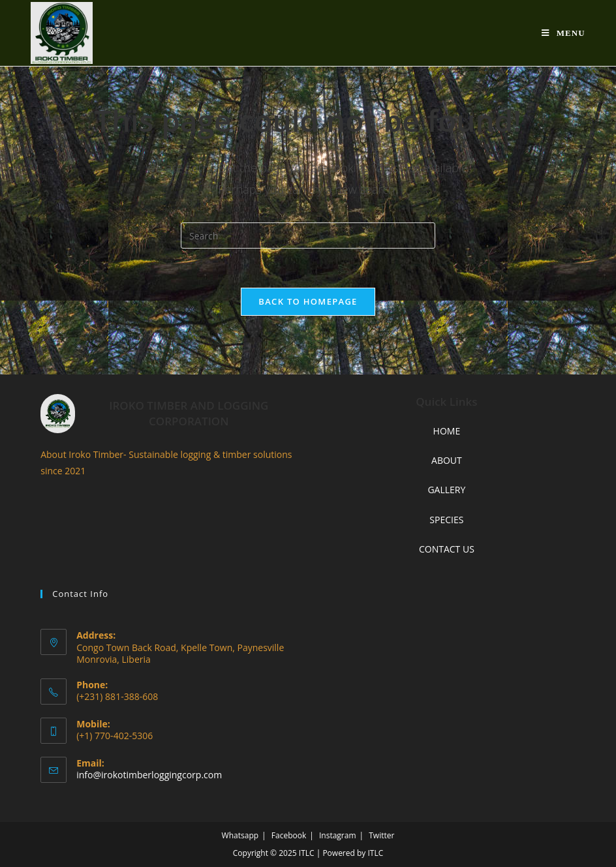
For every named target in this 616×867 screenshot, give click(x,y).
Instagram (338, 835)
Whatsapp (240, 835)
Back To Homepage (308, 301)
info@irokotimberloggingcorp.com (149, 775)
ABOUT (447, 460)
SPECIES (446, 520)
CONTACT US (447, 549)
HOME (447, 431)
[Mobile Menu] (563, 33)
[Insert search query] (308, 236)
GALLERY (446, 490)
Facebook (289, 835)
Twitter (381, 835)
